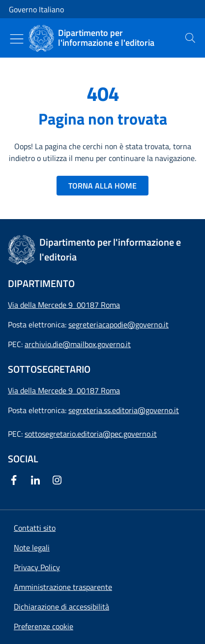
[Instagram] (59, 480)
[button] (44, 626)
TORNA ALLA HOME (102, 186)
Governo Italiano (36, 9)
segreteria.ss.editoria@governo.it (124, 410)
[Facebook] (16, 480)
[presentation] (190, 38)
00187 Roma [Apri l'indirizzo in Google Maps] (98, 390)
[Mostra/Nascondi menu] (17, 39)
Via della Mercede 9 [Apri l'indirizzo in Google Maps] (42, 390)
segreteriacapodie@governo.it (118, 324)
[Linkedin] (37, 480)
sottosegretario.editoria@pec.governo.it (91, 434)
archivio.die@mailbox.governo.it (78, 344)
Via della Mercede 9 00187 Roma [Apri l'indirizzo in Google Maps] (64, 305)
